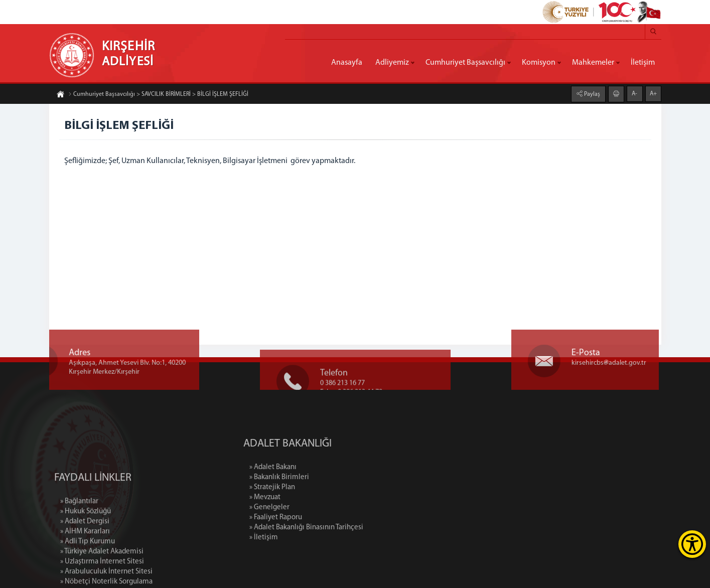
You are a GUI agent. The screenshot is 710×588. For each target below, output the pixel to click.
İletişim (643, 63)
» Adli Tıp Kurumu (88, 583)
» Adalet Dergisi (85, 563)
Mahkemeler (593, 63)
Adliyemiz (392, 63)
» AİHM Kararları (85, 573)
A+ (653, 93)
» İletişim (307, 538)
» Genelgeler (313, 507)
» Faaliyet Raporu (319, 518)
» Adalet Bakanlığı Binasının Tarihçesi (349, 528)
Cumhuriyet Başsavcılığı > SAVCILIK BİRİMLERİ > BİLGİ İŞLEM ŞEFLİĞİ (158, 95)
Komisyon (539, 63)
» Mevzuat (308, 497)
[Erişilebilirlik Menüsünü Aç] (692, 544)
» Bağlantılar (79, 543)
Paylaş (591, 94)
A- (634, 93)
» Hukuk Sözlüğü (86, 553)
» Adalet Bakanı (316, 467)
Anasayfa (347, 63)
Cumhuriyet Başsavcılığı (465, 63)
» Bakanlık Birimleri (322, 477)
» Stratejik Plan (315, 487)
